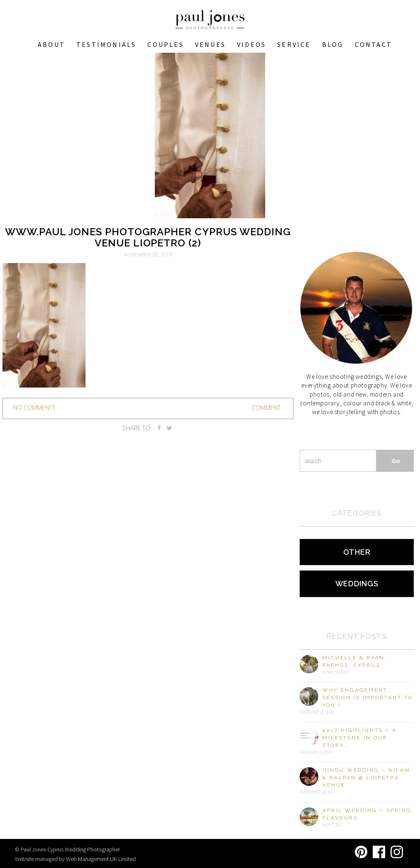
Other (357, 552)
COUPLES (165, 44)
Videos (252, 44)
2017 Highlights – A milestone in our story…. (360, 738)
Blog (333, 44)
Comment (266, 408)
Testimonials (106, 44)
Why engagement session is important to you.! (368, 697)
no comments (34, 408)
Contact (374, 44)
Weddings (357, 584)
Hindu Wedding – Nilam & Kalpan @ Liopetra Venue (366, 778)
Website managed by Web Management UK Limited (75, 859)
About (51, 44)
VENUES (210, 44)
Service (294, 44)
